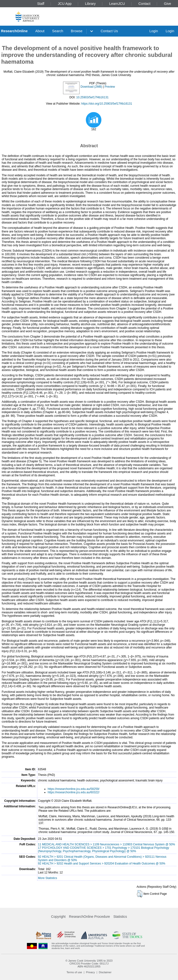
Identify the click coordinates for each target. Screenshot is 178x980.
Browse (77, 31)
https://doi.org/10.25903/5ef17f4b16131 (107, 104)
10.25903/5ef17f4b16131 (92, 97)
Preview (110, 87)
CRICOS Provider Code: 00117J (89, 964)
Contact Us (109, 31)
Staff (41, 4)
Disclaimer (105, 972)
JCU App (65, 4)
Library (90, 4)
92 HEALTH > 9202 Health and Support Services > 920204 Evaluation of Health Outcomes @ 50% (102, 864)
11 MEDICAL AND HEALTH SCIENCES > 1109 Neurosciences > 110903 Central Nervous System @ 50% (107, 844)
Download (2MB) (91, 87)
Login (154, 31)
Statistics (120, 917)
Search (58, 31)
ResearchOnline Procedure (90, 917)
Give (168, 4)
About (40, 31)
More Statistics (48, 878)
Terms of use (74, 972)
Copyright (58, 917)
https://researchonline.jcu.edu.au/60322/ (74, 792)
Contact (145, 4)
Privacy (91, 972)
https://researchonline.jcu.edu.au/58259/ (74, 789)
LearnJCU (117, 4)
